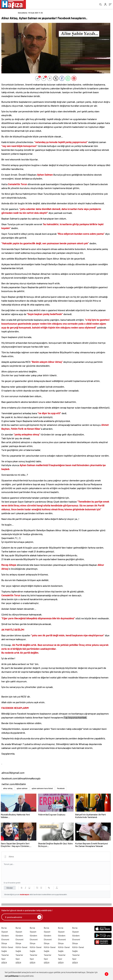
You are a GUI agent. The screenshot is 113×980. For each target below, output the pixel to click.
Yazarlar (5, 956)
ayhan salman (22, 789)
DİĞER (4, 964)
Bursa (4, 929)
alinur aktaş (8, 789)
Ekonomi (5, 940)
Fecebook (61, 789)
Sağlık (4, 952)
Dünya (4, 944)
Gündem (5, 936)
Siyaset (5, 933)
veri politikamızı (12, 976)
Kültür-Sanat (7, 948)
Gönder (10, 889)
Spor (4, 960)
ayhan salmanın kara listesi (42, 789)
